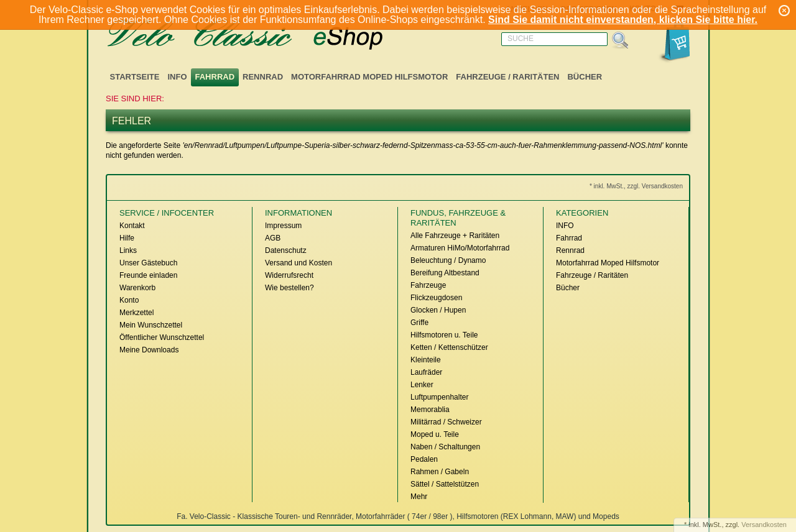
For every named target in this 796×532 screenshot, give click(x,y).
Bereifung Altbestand (445, 273)
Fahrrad (215, 77)
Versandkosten (764, 525)
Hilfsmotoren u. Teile (444, 335)
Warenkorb (137, 288)
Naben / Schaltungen (445, 447)
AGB (273, 238)
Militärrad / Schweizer (446, 422)
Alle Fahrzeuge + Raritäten (455, 236)
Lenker (422, 385)
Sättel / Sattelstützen (445, 484)
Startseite (135, 77)
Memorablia (430, 410)
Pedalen (424, 459)
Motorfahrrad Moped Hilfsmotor (369, 77)
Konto (129, 300)
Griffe (419, 323)
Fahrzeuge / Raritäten (507, 77)
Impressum (283, 226)
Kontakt (132, 226)
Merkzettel (137, 313)
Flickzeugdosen (436, 298)
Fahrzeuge (428, 285)
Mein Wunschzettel (151, 325)
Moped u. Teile (435, 434)
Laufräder (426, 372)
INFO (177, 77)
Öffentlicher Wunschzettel (162, 337)
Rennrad (263, 77)
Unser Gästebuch (148, 263)
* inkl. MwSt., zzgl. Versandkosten (636, 186)
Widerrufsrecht (289, 275)
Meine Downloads (149, 350)
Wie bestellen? (289, 288)
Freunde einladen (148, 275)
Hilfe (127, 238)
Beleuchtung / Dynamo (448, 260)
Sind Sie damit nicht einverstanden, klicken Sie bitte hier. (623, 20)
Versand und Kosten (298, 263)
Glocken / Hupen (438, 310)
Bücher (585, 77)
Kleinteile (426, 360)
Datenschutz (286, 250)
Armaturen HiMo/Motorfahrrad (460, 248)
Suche (521, 39)
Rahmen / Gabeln (440, 472)
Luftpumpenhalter (439, 397)
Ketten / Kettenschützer (449, 347)
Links (128, 250)
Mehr (419, 497)
